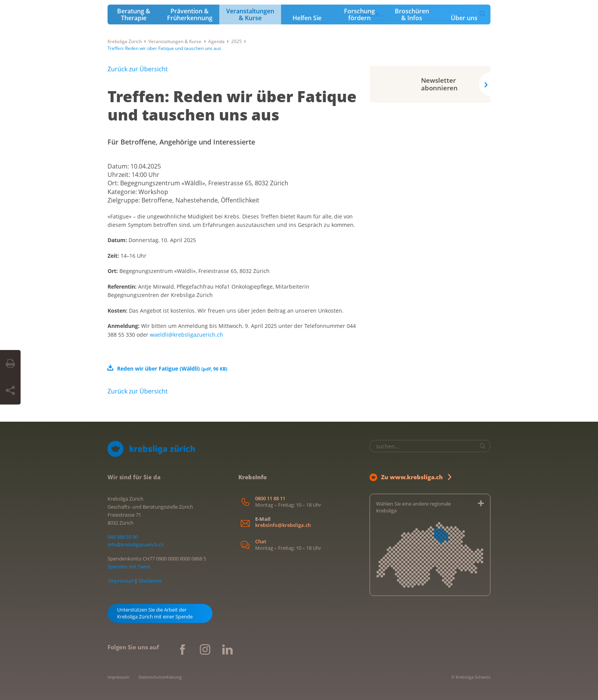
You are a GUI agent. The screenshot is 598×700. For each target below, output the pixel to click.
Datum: (119, 166)
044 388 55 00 (123, 537)
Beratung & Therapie (134, 14)
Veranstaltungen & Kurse (250, 14)
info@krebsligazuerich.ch (136, 544)
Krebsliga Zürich (125, 41)
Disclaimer (150, 581)
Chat (261, 542)
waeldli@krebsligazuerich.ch (186, 335)
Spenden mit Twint (129, 567)
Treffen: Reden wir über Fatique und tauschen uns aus (232, 105)
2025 (236, 41)
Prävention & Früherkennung (190, 14)
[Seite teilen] (10, 391)
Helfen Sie (307, 18)
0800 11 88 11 (270, 499)
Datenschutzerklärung (160, 677)
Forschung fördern (359, 14)
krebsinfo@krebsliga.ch (283, 525)
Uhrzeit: (120, 175)
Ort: (114, 183)
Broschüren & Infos (412, 14)
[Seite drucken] (10, 364)
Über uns (464, 18)
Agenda (216, 41)
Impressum (122, 581)
